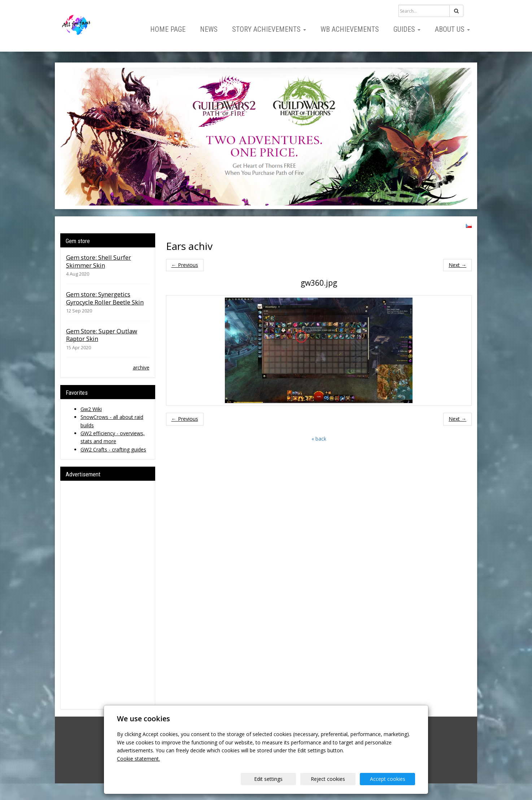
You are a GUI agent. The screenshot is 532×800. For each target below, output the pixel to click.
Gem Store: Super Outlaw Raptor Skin (102, 335)
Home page (168, 29)
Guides (407, 29)
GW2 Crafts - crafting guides (113, 449)
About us (452, 29)
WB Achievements (350, 29)
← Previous (185, 265)
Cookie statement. (138, 759)
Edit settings (268, 779)
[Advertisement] (108, 595)
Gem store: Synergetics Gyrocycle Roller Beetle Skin (105, 298)
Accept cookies (388, 779)
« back (319, 439)
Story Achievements (269, 29)
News (209, 29)
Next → (457, 265)
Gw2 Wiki (91, 409)
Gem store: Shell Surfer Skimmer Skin (99, 261)
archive (141, 367)
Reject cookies (328, 779)
